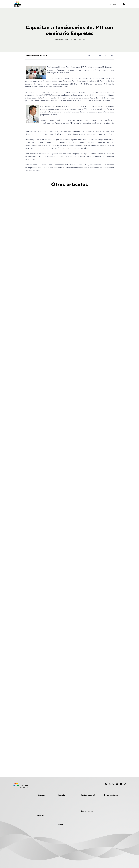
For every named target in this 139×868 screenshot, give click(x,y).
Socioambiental (88, 795)
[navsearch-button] (124, 4)
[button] (89, 55)
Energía (61, 795)
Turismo (62, 824)
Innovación (40, 815)
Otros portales (111, 795)
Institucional (70, 23)
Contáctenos (87, 811)
